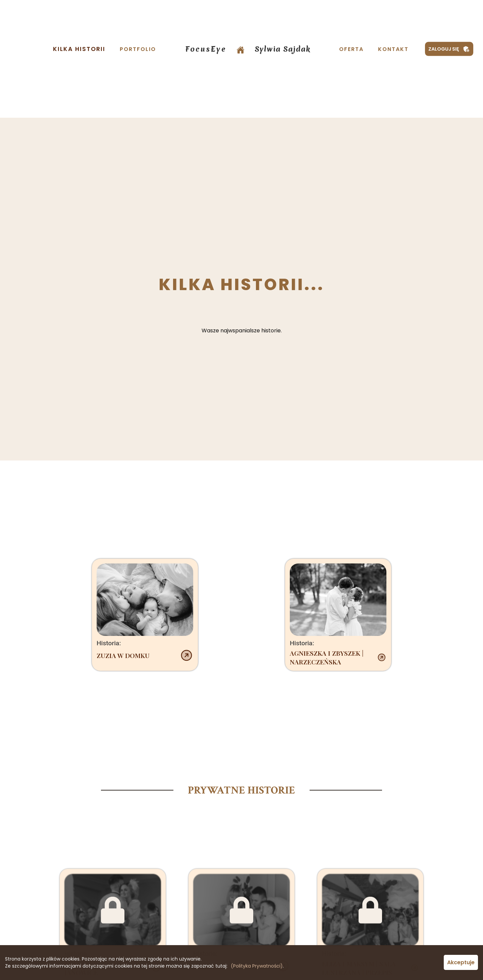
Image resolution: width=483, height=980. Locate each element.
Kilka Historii (79, 49)
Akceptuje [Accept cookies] (461, 962)
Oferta (351, 49)
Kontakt (393, 49)
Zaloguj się (449, 49)
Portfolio (138, 49)
